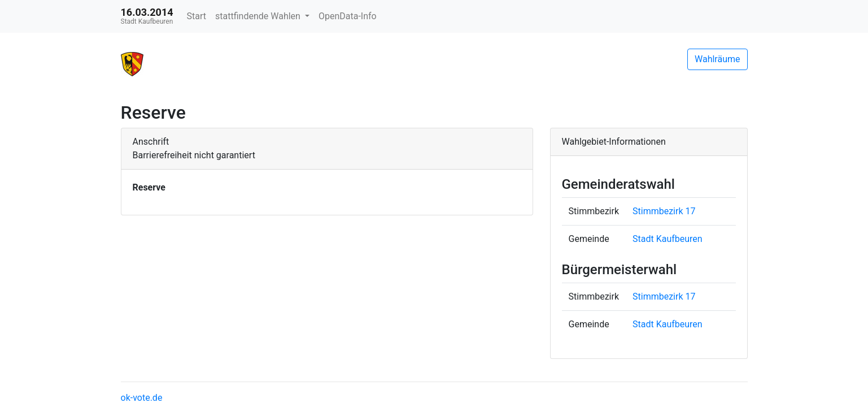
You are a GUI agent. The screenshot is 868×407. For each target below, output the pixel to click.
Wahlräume (717, 59)
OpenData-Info (348, 16)
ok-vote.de (142, 398)
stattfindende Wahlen (259, 16)
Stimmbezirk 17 (664, 211)
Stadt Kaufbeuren (668, 239)
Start (197, 16)
